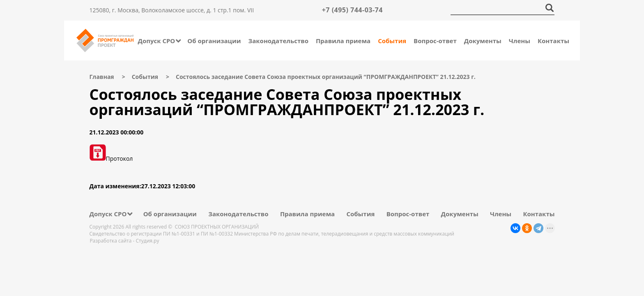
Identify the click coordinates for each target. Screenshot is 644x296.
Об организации (214, 41)
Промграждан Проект (105, 40)
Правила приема (343, 41)
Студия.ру (148, 241)
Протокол (111, 158)
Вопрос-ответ (435, 41)
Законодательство (278, 41)
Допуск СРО (156, 41)
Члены (520, 41)
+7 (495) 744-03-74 (352, 10)
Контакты (553, 41)
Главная (102, 77)
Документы (483, 41)
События (392, 41)
